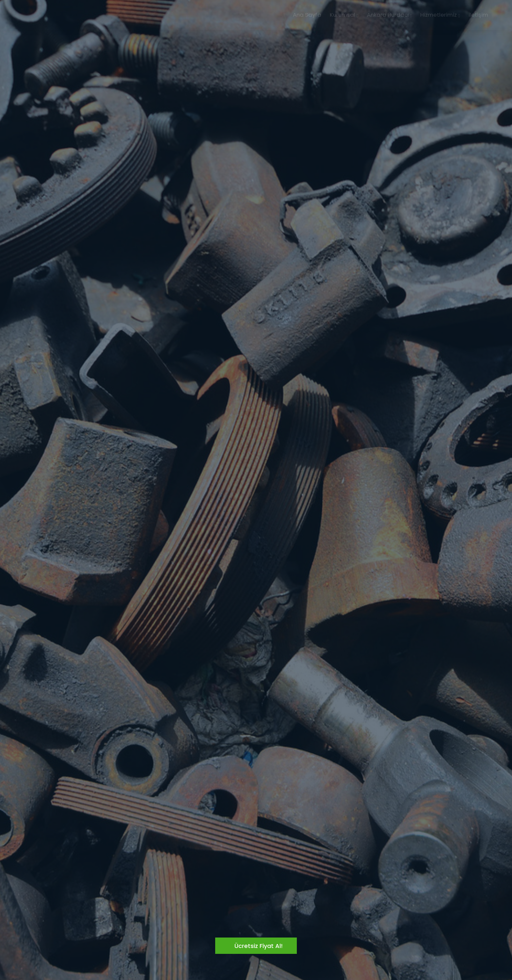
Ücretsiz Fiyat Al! (259, 946)
